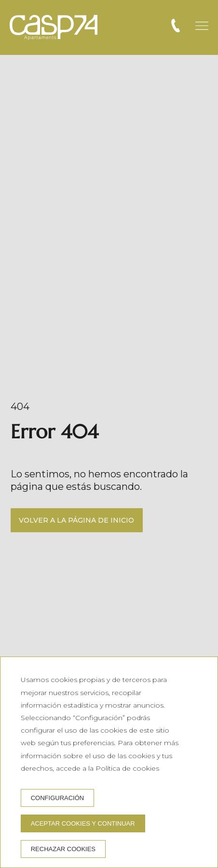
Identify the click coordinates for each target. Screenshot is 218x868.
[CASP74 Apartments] (54, 27)
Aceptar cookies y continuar (83, 823)
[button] (202, 26)
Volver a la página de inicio (76, 520)
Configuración (58, 798)
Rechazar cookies (63, 849)
